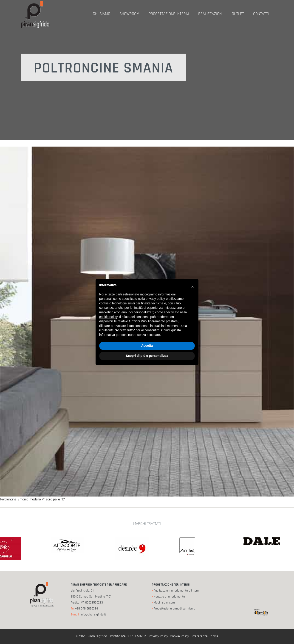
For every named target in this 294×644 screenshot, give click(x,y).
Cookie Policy (179, 636)
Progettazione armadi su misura (174, 609)
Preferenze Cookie (205, 636)
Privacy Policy (158, 636)
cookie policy (108, 317)
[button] (192, 287)
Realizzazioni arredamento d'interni (177, 591)
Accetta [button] (147, 346)
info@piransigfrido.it (93, 615)
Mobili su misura (164, 603)
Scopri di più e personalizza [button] (147, 356)
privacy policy (155, 299)
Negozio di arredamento (169, 597)
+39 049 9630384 (86, 609)
